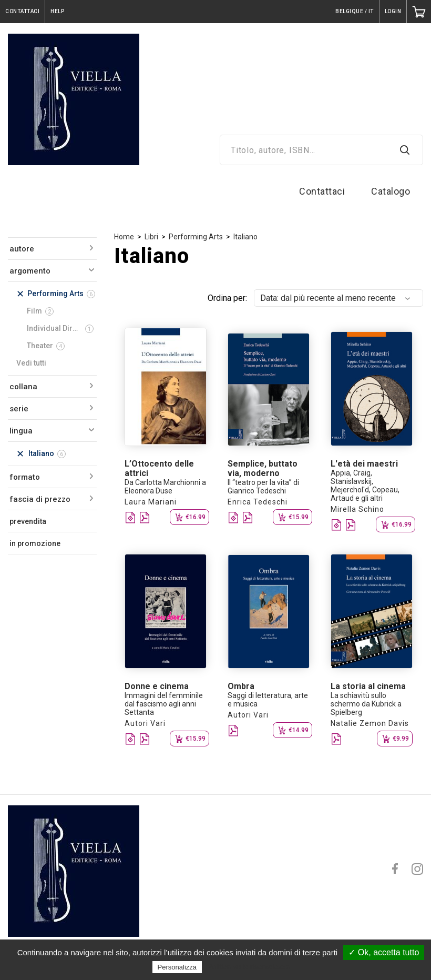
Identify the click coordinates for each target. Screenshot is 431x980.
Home (124, 237)
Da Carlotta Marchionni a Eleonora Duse (165, 487)
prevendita (28, 521)
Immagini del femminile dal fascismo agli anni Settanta (164, 704)
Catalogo (391, 191)
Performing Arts (196, 237)
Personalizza (177, 967)
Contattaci (322, 191)
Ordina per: (227, 298)
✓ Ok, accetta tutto (384, 952)
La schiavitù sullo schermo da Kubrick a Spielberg (366, 704)
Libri (151, 237)
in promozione (35, 543)
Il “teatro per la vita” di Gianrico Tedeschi (263, 487)
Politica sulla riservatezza (248, 967)
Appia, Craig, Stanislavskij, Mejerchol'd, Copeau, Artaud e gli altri (365, 486)
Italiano (245, 237)
